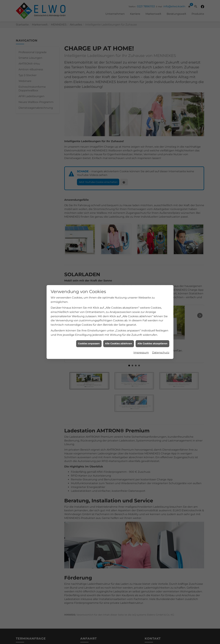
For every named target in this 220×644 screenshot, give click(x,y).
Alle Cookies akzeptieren (152, 329)
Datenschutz (161, 338)
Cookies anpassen (89, 329)
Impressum (141, 338)
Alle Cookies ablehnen (119, 329)
